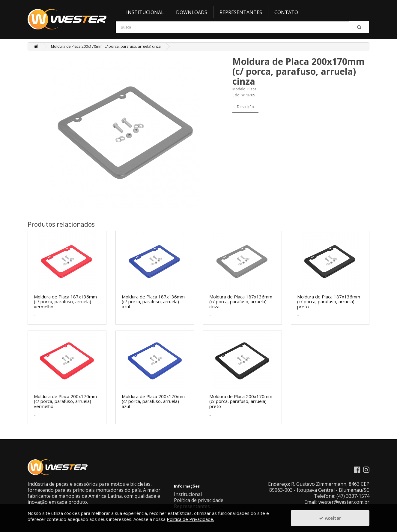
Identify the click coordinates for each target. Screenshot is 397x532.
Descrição (245, 107)
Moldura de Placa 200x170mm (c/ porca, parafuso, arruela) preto (241, 401)
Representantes (241, 12)
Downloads (192, 12)
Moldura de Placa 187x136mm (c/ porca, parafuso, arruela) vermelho (65, 302)
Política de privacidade (199, 500)
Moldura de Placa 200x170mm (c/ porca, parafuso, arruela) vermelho (65, 401)
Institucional (145, 12)
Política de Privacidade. (190, 519)
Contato (286, 12)
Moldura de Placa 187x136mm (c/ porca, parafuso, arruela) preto (329, 302)
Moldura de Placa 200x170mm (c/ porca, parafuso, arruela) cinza (106, 46)
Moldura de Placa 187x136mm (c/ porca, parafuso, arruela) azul (153, 302)
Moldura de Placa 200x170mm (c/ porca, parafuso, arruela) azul (153, 401)
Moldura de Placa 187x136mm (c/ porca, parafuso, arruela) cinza (241, 302)
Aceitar (330, 518)
